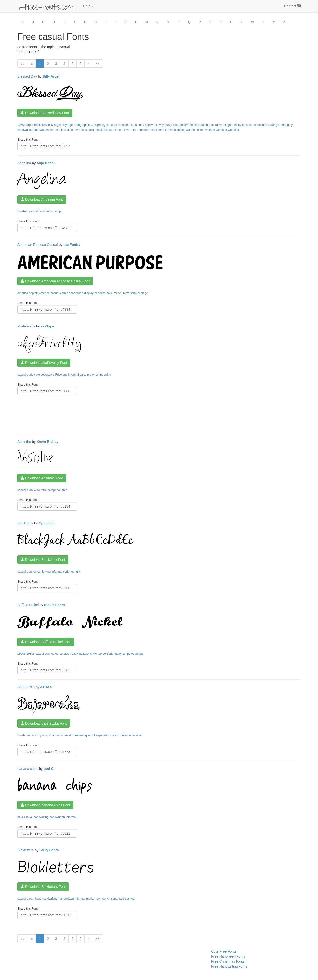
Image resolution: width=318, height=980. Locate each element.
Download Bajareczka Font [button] (44, 723)
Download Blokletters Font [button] (43, 887)
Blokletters (25, 850)
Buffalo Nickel (28, 605)
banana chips (28, 769)
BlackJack (25, 523)
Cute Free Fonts (224, 951)
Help (89, 6)
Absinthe (24, 442)
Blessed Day (27, 76)
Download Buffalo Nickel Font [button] (46, 642)
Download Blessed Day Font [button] (45, 113)
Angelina (24, 163)
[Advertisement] (108, 417)
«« (23, 64)
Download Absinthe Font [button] (42, 478)
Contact (292, 6)
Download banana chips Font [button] (45, 805)
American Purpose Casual (38, 245)
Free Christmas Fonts (228, 961)
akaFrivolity (26, 326)
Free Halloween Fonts (228, 956)
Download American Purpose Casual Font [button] (55, 281)
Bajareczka (26, 687)
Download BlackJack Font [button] (43, 560)
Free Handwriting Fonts (229, 966)
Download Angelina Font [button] (42, 199)
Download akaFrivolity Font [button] (44, 363)
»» (98, 64)
